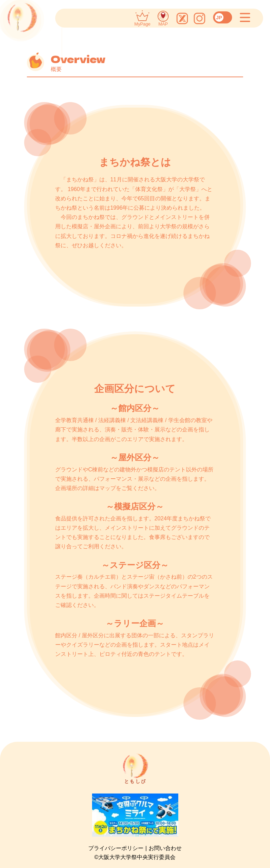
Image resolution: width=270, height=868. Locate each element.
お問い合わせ (165, 848)
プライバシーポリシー (116, 848)
